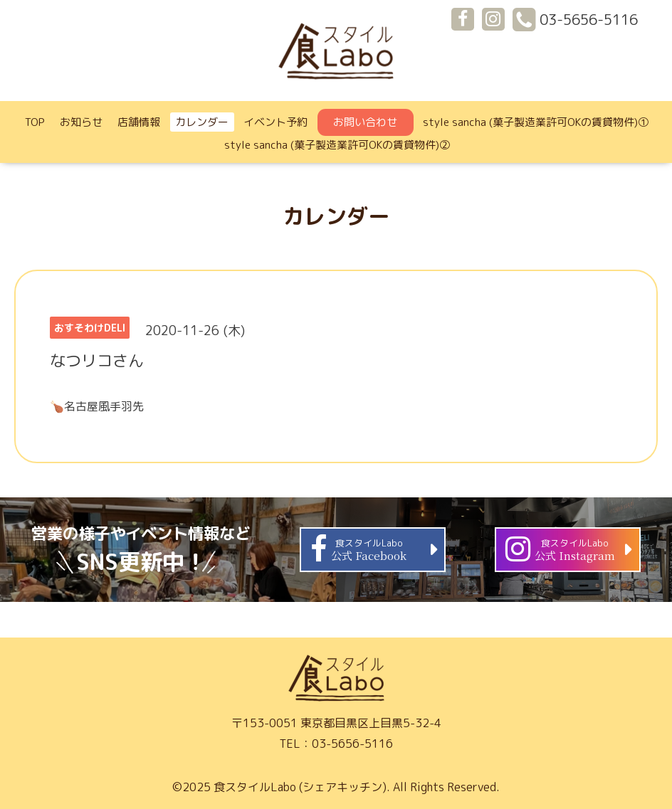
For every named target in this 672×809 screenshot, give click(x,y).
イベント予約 (275, 122)
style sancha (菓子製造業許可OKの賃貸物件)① (536, 122)
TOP (35, 122)
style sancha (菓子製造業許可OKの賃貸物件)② (337, 145)
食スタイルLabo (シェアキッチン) (300, 787)
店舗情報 (139, 122)
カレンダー (202, 122)
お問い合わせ (365, 122)
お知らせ (81, 122)
